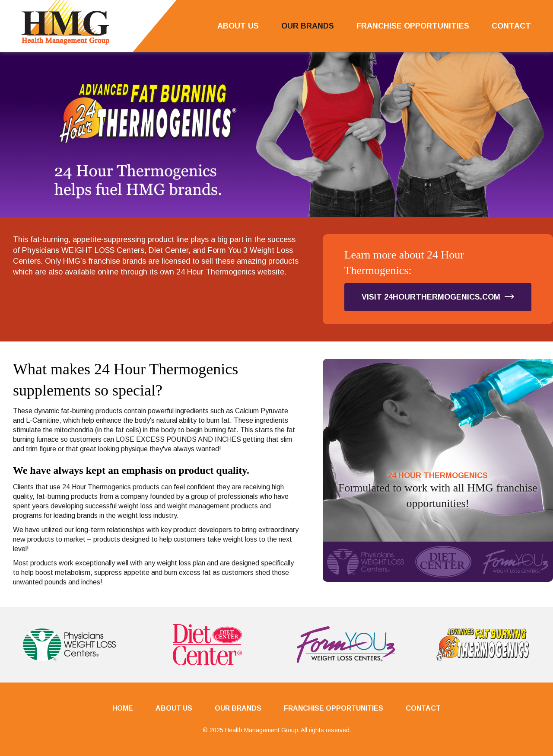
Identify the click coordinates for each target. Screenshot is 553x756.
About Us (238, 26)
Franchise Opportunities (413, 26)
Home (123, 708)
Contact (511, 26)
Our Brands (308, 26)
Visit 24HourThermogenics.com (438, 297)
